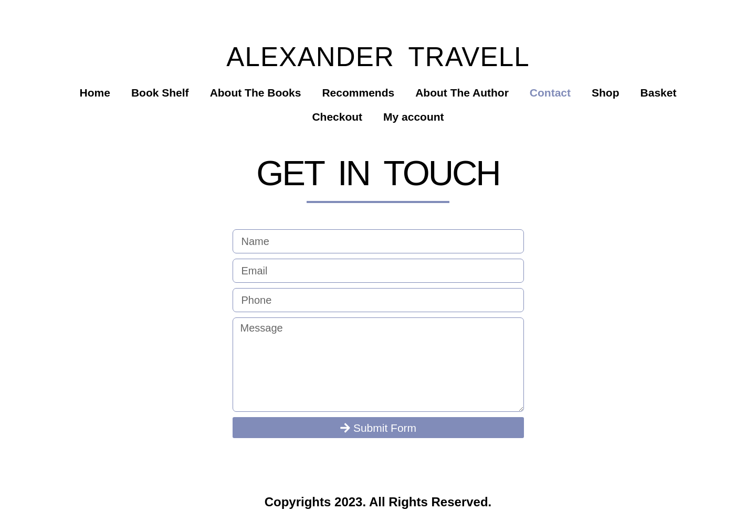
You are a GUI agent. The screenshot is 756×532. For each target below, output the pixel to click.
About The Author (462, 93)
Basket (659, 93)
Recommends (358, 93)
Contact (550, 93)
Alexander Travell (378, 57)
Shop (606, 93)
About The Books (256, 93)
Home (95, 93)
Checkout (337, 117)
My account (414, 117)
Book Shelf (160, 93)
